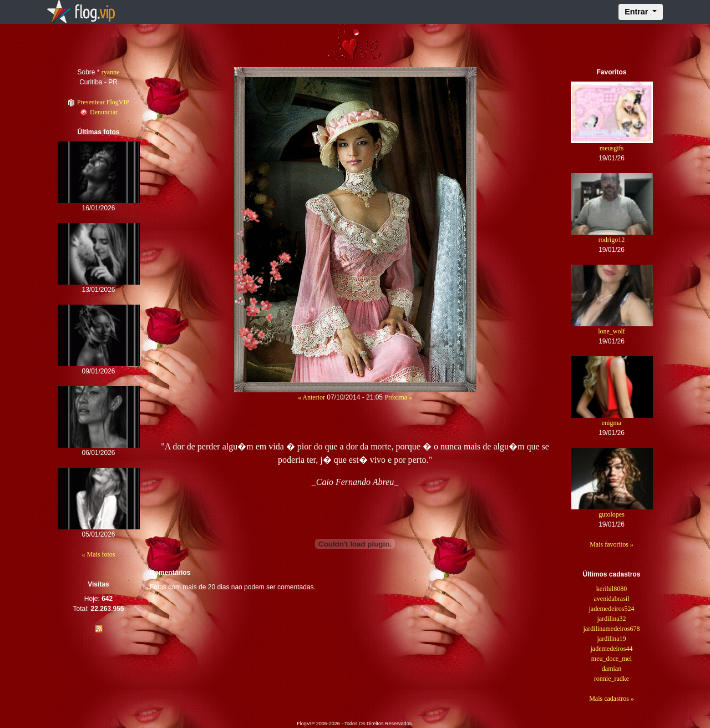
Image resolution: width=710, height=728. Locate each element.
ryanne (111, 72)
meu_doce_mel (612, 659)
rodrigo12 (612, 240)
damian (612, 669)
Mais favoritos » (612, 544)
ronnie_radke (612, 679)
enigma (612, 423)
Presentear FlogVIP (98, 102)
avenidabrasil (612, 599)
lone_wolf (612, 331)
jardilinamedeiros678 (612, 629)
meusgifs (612, 148)
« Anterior (311, 397)
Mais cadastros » (612, 699)
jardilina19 (612, 639)
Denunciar (98, 112)
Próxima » (398, 397)
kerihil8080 (612, 589)
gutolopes (612, 514)
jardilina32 (612, 619)
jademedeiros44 (612, 649)
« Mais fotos (99, 554)
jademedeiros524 (612, 609)
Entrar (637, 12)
